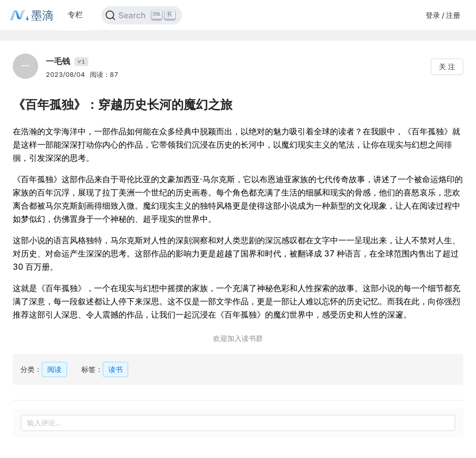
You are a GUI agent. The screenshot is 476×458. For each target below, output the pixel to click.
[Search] (142, 15)
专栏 (75, 15)
